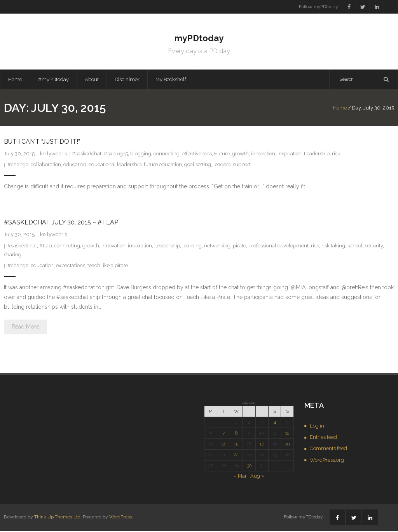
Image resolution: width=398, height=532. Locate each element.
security (374, 247)
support (242, 166)
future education (163, 166)
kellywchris (53, 155)
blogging (141, 155)
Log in (317, 427)
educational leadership (115, 166)
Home (15, 80)
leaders (222, 166)
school (355, 247)
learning (192, 247)
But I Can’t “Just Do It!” (42, 143)
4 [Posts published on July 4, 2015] (275, 423)
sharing (13, 256)
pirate (239, 247)
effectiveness (197, 155)
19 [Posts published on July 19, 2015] (287, 445)
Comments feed (328, 449)
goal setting (198, 166)
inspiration (290, 155)
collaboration (46, 166)
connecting (167, 155)
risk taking (333, 247)
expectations (71, 267)
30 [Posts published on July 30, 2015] (249, 467)
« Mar (240, 477)
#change (18, 166)
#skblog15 (116, 155)
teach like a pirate (108, 267)
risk (336, 155)
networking (217, 247)
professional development (278, 247)
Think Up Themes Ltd (57, 518)
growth (240, 155)
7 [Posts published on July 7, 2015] (223, 434)
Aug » (257, 477)
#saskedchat (87, 155)
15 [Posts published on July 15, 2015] (236, 445)
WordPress (121, 518)
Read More (25, 328)
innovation (263, 155)
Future (222, 155)
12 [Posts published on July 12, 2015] (287, 434)
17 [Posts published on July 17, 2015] (262, 445)
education (75, 166)
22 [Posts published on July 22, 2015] (236, 456)
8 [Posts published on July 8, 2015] (236, 434)
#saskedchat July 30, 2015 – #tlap (61, 223)
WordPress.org (327, 461)
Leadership (317, 155)
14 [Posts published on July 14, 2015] (223, 445)
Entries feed (323, 438)
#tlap (45, 247)
